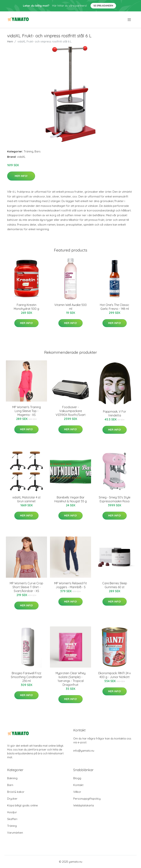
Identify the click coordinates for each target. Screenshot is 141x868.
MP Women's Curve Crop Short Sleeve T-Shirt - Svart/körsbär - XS (26, 587)
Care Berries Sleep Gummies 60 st (115, 585)
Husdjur (12, 812)
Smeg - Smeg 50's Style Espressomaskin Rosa (115, 499)
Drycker (12, 799)
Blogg (77, 778)
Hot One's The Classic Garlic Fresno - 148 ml (115, 307)
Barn (10, 785)
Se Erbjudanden (103, 6)
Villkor (77, 792)
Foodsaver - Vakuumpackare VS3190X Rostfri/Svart (71, 411)
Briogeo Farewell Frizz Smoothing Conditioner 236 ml (26, 677)
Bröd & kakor (16, 792)
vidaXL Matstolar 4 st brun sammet (26, 499)
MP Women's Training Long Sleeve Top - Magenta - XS (27, 411)
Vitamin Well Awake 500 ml (70, 307)
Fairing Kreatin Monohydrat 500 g (26, 307)
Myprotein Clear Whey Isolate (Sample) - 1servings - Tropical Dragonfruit (71, 679)
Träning (28, 151)
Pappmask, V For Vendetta (115, 413)
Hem (10, 41)
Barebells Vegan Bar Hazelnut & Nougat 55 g (70, 499)
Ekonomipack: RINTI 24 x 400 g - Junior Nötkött (115, 675)
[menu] (130, 20)
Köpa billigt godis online (22, 805)
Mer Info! (21, 176)
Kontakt (78, 785)
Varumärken (15, 833)
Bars (38, 151)
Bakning (12, 778)
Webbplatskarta (84, 805)
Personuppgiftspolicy (87, 799)
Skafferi (12, 819)
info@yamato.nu (84, 751)
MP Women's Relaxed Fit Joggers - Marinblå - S (70, 585)
